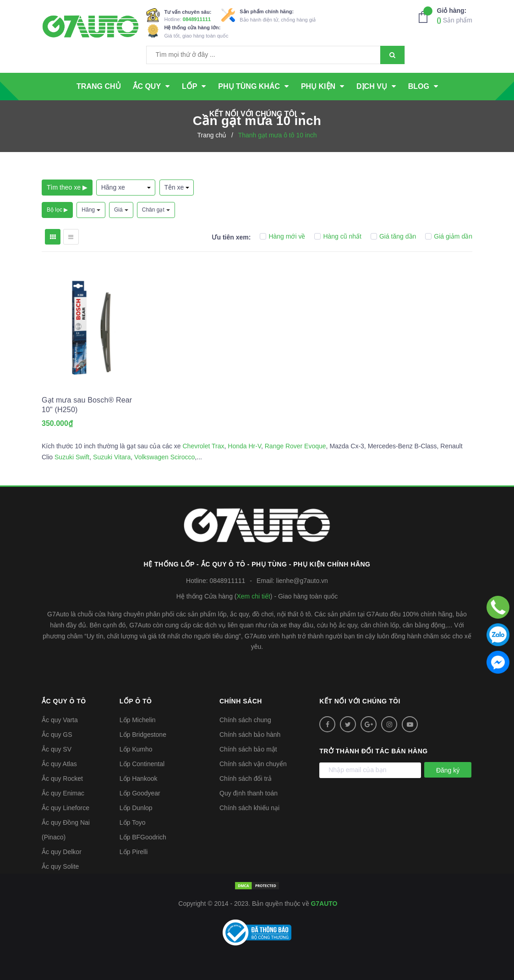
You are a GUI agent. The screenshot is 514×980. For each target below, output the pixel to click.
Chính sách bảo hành (250, 735)
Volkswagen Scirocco (164, 457)
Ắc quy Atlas (59, 764)
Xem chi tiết (253, 596)
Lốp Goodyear (140, 793)
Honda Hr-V (244, 446)
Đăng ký (448, 770)
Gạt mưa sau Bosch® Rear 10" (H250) (87, 405)
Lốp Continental (142, 764)
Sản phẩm (455, 15)
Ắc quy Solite (60, 866)
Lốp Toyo (133, 822)
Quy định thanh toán (249, 793)
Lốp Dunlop (136, 808)
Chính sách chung (245, 720)
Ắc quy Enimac (63, 793)
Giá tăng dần (393, 236)
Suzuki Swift (72, 457)
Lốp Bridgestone (143, 735)
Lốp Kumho (136, 749)
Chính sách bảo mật (248, 749)
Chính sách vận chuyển (253, 764)
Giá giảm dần (449, 236)
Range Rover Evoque (295, 446)
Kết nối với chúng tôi (360, 701)
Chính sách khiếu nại (249, 808)
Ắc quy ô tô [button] (64, 701)
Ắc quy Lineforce (66, 808)
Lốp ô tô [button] (136, 701)
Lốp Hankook (139, 779)
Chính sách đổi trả (246, 779)
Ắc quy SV (57, 749)
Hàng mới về (282, 236)
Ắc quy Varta (60, 720)
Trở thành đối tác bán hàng (373, 751)
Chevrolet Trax (203, 446)
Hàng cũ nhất (338, 236)
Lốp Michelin (138, 720)
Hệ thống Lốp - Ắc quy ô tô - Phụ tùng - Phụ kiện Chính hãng (257, 564)
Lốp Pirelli (134, 852)
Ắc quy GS (57, 735)
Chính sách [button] (241, 701)
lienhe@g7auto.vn (302, 581)
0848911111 (197, 19)
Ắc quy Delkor (62, 852)
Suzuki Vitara (112, 457)
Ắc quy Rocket (62, 779)
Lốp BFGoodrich (143, 837)
